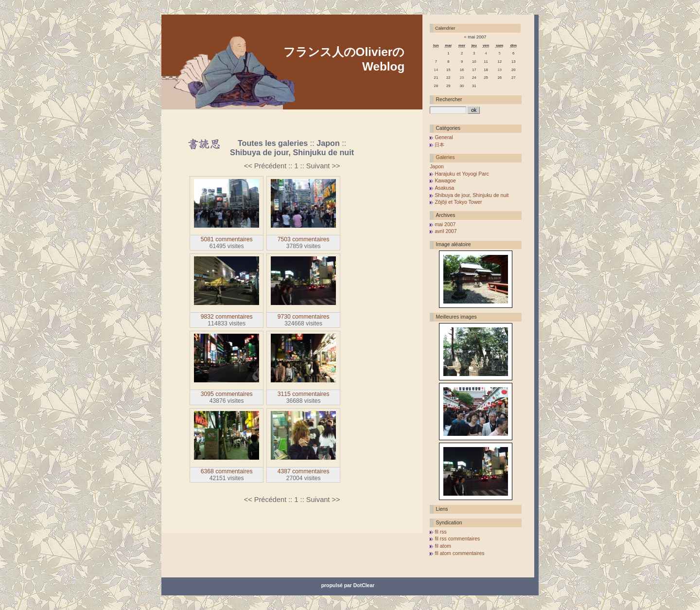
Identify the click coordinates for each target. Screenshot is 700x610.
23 (462, 78)
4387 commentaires (304, 471)
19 (499, 70)
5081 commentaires (227, 239)
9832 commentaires (227, 317)
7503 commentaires (304, 239)
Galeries (446, 157)
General (444, 137)
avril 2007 (446, 231)
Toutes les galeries (273, 143)
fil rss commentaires (457, 539)
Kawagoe (445, 181)
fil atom (443, 546)
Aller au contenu (183, 113)
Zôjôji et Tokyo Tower (458, 202)
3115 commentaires (304, 394)
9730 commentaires (304, 317)
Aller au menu (227, 113)
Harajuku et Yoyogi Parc (462, 174)
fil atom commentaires (459, 553)
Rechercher (449, 99)
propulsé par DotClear (348, 585)
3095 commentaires (227, 394)
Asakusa (444, 188)
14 (436, 70)
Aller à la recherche (275, 113)
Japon (328, 143)
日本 (439, 145)
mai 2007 (445, 224)
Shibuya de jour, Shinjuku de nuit (292, 152)
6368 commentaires (227, 471)
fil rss (440, 532)
